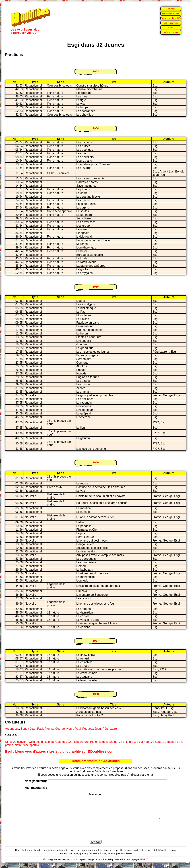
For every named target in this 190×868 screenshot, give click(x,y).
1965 (96, 287)
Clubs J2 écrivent (16, 742)
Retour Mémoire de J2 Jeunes (96, 761)
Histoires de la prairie (104, 742)
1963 (96, 71)
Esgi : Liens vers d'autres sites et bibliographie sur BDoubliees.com (60, 751)
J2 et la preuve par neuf (134, 742)
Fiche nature (81, 742)
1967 (96, 641)
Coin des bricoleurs (41, 742)
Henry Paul (74, 729)
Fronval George (55, 729)
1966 (96, 462)
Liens (171, 28)
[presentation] (96, 834)
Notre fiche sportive (27, 745)
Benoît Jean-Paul (32, 729)
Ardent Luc (12, 729)
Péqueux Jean (92, 729)
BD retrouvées (171, 23)
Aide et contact (171, 32)
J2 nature (157, 742)
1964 (96, 128)
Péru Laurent (111, 729)
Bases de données (171, 13)
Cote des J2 (63, 742)
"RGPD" (144, 863)
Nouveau (171, 9)
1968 (96, 694)
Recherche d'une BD (171, 18)
